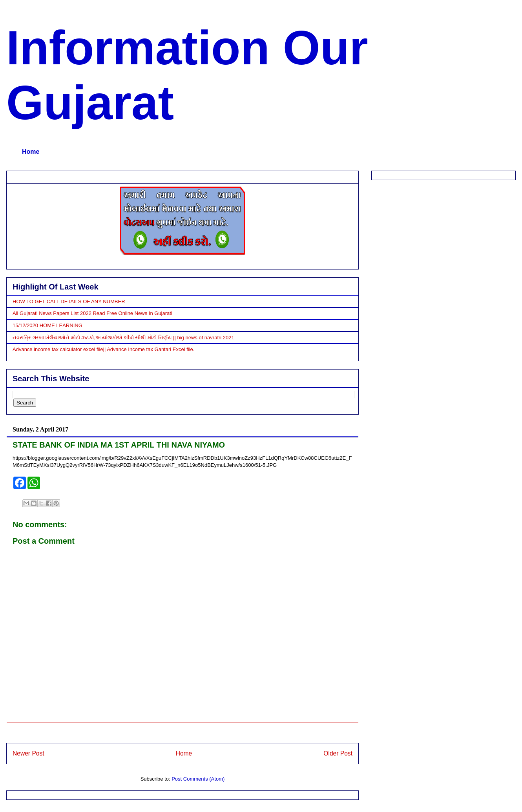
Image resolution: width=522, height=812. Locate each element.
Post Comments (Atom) (198, 779)
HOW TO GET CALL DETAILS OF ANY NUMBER (69, 301)
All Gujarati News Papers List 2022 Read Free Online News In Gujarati (92, 313)
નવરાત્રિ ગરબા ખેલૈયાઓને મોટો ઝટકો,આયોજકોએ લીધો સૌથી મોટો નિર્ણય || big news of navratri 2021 (123, 338)
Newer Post (28, 753)
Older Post (338, 753)
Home (31, 152)
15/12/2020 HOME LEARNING (47, 325)
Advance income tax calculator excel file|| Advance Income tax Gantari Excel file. (103, 349)
